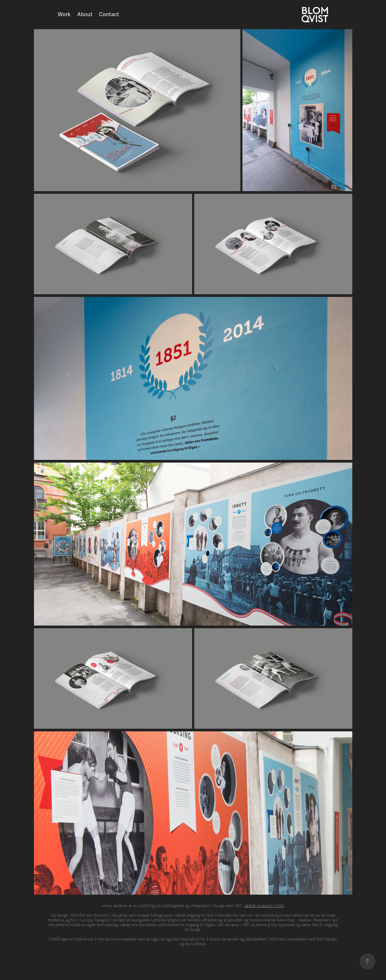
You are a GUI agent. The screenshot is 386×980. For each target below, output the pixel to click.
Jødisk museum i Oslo (264, 906)
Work (64, 14)
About (85, 14)
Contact (109, 14)
